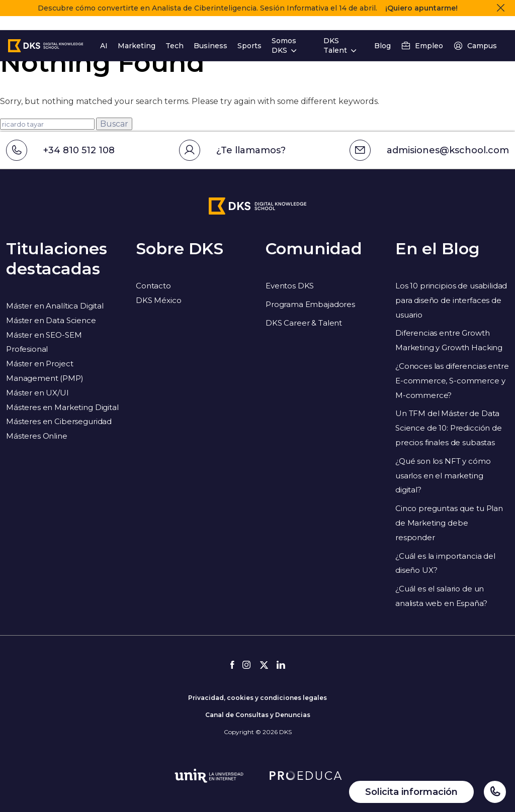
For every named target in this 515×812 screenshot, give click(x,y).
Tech (175, 32)
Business (210, 32)
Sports (249, 32)
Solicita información (411, 792)
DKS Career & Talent (304, 323)
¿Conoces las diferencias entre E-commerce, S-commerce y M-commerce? (452, 381)
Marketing (137, 32)
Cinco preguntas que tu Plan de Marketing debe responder (449, 523)
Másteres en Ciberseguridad (59, 421)
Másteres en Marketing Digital (62, 407)
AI (104, 32)
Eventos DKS (290, 286)
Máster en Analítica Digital (55, 306)
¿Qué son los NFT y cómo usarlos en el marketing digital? (443, 476)
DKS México (159, 300)
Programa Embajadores (310, 304)
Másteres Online (37, 436)
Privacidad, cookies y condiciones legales (257, 698)
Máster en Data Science (51, 320)
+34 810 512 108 (60, 150)
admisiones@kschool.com (429, 150)
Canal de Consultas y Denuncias (258, 715)
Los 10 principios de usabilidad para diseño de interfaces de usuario (451, 300)
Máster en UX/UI (37, 393)
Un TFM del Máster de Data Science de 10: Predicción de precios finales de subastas (449, 428)
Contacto (153, 286)
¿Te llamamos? (232, 150)
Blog (382, 32)
